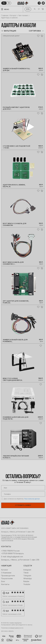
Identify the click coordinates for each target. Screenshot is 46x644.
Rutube (26, 581)
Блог (3, 581)
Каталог (13, 15)
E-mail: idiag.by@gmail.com (12, 557)
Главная (5, 15)
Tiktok (26, 573)
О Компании (6, 573)
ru (4, 3)
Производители (8, 576)
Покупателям (7, 579)
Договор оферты (7, 631)
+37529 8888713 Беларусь (13, 553)
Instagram (27, 570)
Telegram (27, 576)
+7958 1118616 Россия (10, 551)
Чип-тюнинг (23, 15)
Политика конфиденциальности (12, 628)
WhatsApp (28, 579)
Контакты (5, 584)
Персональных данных (32, 499)
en (9, 3)
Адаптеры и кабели (9, 18)
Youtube (27, 584)
